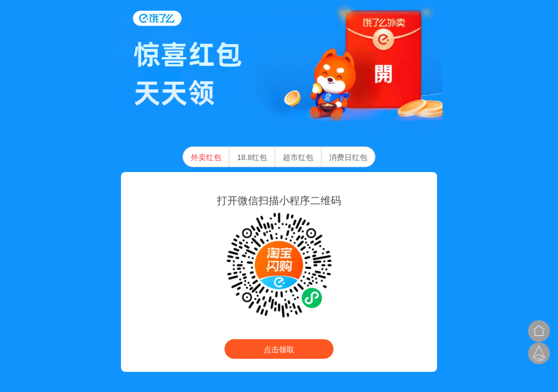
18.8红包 (252, 157)
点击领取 (279, 350)
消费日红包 (348, 157)
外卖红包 (206, 157)
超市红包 (298, 157)
